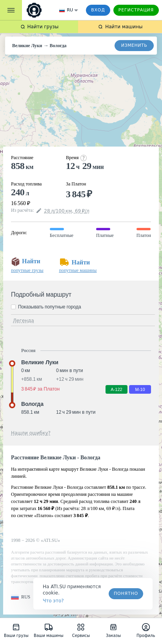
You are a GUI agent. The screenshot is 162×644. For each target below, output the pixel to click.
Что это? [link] (53, 601)
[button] (21, 597)
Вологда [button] (32, 404)
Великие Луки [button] (40, 362)
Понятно (126, 594)
